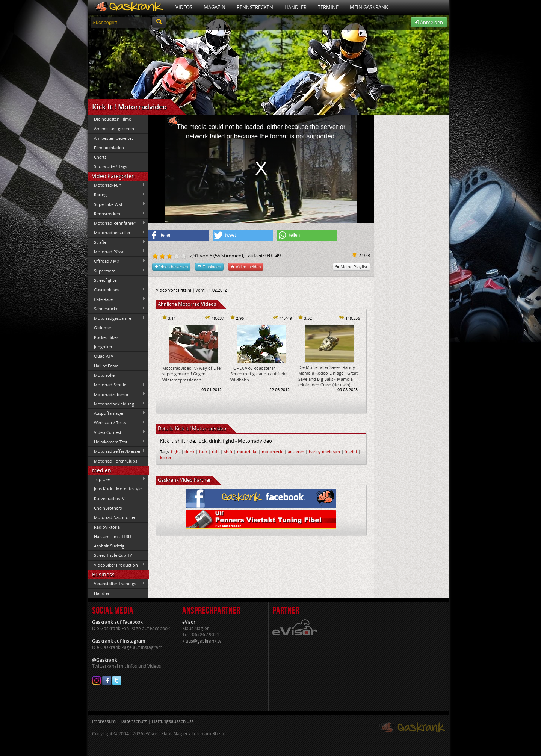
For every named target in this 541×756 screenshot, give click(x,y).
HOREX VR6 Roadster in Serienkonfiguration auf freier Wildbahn (259, 374)
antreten (296, 451)
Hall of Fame (106, 366)
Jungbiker (103, 347)
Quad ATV (104, 356)
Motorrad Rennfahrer (117, 223)
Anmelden (429, 22)
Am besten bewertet (113, 138)
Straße (117, 242)
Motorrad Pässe (117, 251)
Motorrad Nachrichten (115, 517)
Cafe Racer (117, 299)
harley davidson (324, 451)
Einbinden (209, 267)
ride (216, 451)
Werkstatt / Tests (117, 423)
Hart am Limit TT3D (113, 536)
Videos (184, 7)
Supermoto (117, 271)
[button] (178, 235)
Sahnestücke (117, 308)
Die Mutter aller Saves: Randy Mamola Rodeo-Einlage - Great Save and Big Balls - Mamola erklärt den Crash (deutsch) (328, 376)
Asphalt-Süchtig (109, 546)
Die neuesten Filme (113, 119)
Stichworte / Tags (110, 166)
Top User (117, 479)
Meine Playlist (351, 267)
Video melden (246, 267)
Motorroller (105, 375)
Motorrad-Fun (117, 185)
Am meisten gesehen (114, 128)
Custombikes (117, 290)
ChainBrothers (108, 508)
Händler (295, 7)
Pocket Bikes (106, 337)
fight (175, 451)
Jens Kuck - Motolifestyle (118, 489)
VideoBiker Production (117, 565)
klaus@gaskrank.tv (202, 641)
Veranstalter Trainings (117, 584)
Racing (117, 195)
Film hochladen (109, 147)
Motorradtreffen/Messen (117, 451)
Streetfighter (106, 280)
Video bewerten (171, 267)
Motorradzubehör (117, 394)
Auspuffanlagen (117, 413)
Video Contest (117, 432)
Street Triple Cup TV (113, 555)
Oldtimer (103, 327)
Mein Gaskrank (369, 7)
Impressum (104, 721)
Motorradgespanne (117, 318)
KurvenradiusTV (109, 498)
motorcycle (273, 451)
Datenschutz (134, 721)
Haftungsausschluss (173, 721)
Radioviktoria (107, 527)
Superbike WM (117, 204)
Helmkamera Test (117, 442)
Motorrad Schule (117, 385)
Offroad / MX (117, 261)
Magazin (215, 7)
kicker (166, 457)
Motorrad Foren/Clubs (116, 461)
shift (228, 451)
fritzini (351, 451)
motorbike (247, 451)
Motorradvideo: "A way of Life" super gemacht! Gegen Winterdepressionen (192, 374)
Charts (100, 157)
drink (190, 451)
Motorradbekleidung (117, 404)
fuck (203, 451)
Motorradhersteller (117, 233)
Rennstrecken (255, 7)
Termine (328, 7)
